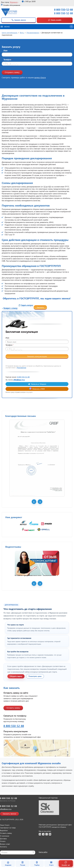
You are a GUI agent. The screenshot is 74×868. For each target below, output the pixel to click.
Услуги (51, 863)
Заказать (40, 307)
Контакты (3, 847)
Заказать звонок (19, 20)
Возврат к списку (10, 308)
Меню (5, 27)
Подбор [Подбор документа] (37, 863)
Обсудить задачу (16, 676)
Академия (8, 863)
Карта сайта (43, 852)
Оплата (3, 841)
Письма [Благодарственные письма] (23, 863)
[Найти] (33, 852)
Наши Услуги (5, 825)
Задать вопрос (27, 305)
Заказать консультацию (37, 356)
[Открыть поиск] (71, 27)
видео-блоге (40, 77)
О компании (5, 836)
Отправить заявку (12, 72)
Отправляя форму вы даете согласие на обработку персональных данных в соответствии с (33, 367)
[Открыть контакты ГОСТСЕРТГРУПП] (37, 748)
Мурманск (14, 2)
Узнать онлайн (55, 20)
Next (40, 502)
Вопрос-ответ (5, 844)
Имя (5, 51)
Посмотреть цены (35, 676)
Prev (34, 502)
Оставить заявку (13, 708)
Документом (21, 368)
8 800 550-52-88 (63, 13)
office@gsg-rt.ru (19, 380)
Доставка (3, 839)
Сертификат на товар (8, 828)
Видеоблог (4, 830)
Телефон (8, 60)
